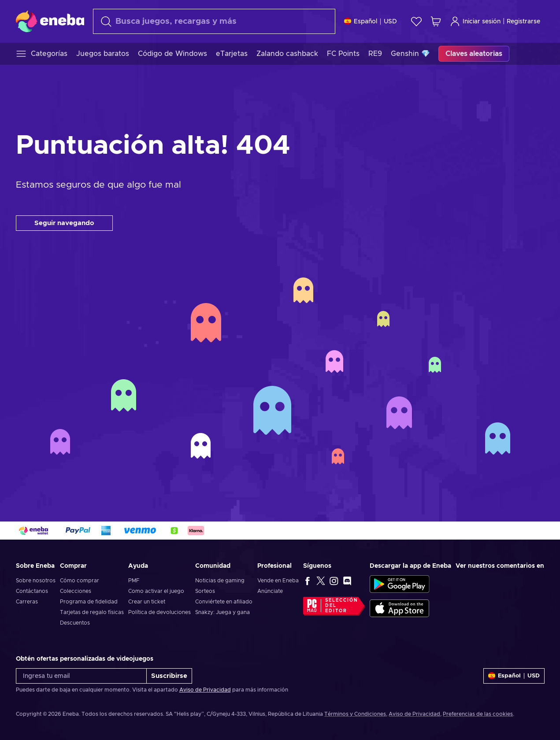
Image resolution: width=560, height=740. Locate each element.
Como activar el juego (156, 591)
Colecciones (76, 591)
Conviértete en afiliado (224, 602)
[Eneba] (50, 21)
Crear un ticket (147, 602)
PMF (134, 581)
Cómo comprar (80, 581)
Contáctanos (32, 591)
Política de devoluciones (159, 612)
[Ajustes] (371, 21)
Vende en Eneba (278, 581)
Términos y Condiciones (355, 714)
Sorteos (205, 591)
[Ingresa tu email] (81, 676)
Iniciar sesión (475, 21)
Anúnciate (270, 591)
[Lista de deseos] (416, 21)
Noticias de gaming (220, 581)
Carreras (27, 602)
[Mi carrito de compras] (436, 21)
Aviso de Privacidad (205, 690)
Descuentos (75, 623)
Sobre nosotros (36, 581)
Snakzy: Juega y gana (223, 612)
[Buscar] (214, 21)
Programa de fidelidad (89, 602)
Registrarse (523, 22)
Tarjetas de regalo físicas (92, 612)
